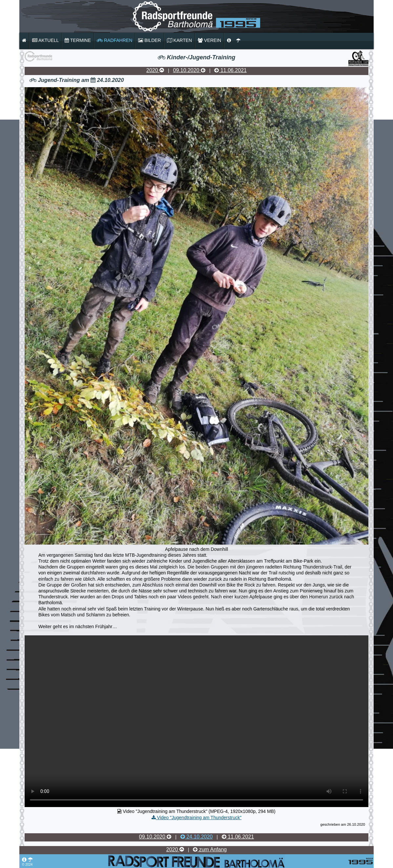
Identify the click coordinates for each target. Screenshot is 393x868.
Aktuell (45, 40)
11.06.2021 (230, 70)
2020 (155, 70)
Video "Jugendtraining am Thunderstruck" (197, 818)
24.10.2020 (197, 837)
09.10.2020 (189, 70)
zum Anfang (210, 849)
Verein (209, 40)
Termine (78, 40)
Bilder (149, 40)
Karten (179, 40)
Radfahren (114, 40)
